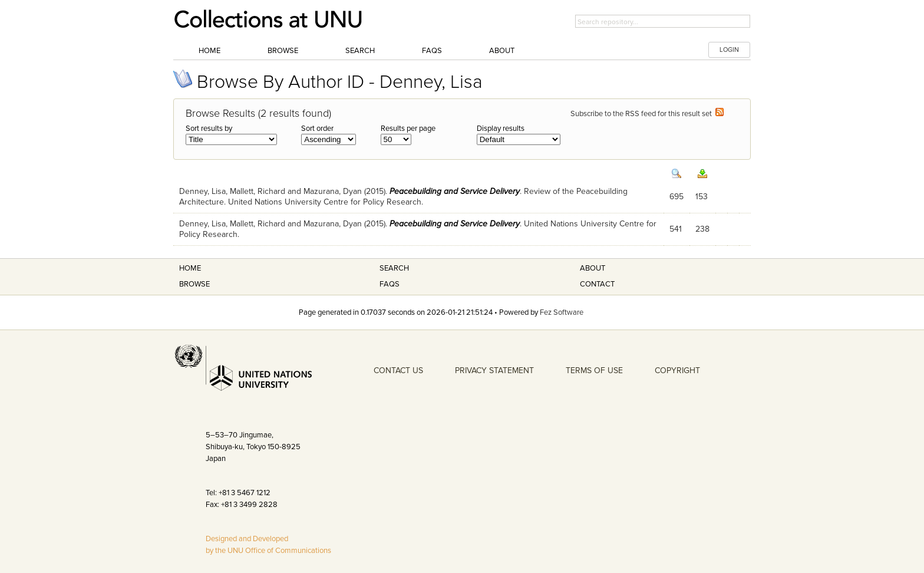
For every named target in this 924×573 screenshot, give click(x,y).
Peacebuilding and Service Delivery (455, 191)
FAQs (432, 51)
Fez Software (562, 312)
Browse (283, 51)
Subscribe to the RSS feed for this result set (647, 114)
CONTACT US (398, 371)
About (502, 51)
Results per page (408, 129)
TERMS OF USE (594, 371)
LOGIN (729, 50)
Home (209, 51)
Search (360, 51)
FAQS (390, 284)
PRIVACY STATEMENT (494, 371)
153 (702, 197)
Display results (501, 129)
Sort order (317, 129)
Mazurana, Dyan (333, 191)
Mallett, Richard (258, 191)
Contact (597, 284)
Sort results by (209, 129)
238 (702, 229)
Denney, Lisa (202, 191)
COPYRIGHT (677, 371)
